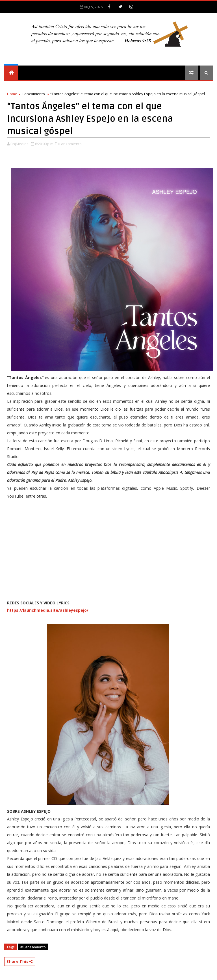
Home (12, 94)
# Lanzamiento (33, 947)
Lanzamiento (34, 94)
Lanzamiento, (71, 144)
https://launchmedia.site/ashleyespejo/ (48, 610)
